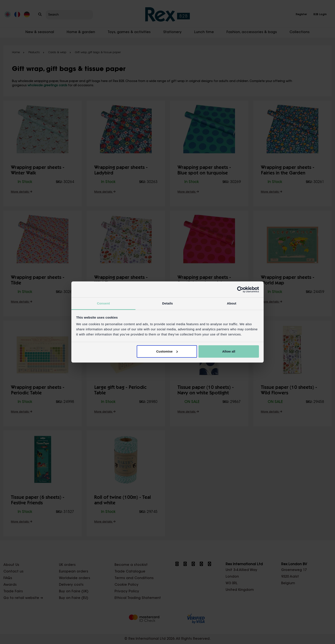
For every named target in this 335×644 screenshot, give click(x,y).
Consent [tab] (104, 303)
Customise (167, 351)
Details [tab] (167, 303)
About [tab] (232, 303)
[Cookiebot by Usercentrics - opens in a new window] (240, 290)
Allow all (229, 351)
